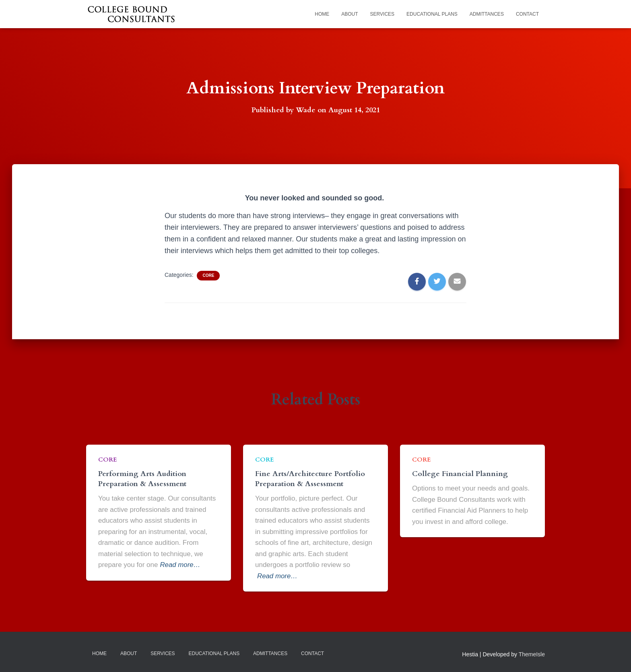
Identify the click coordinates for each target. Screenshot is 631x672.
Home (322, 14)
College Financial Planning (460, 473)
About (350, 14)
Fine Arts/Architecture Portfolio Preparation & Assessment (310, 478)
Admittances (487, 14)
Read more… (180, 565)
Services (382, 14)
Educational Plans (432, 14)
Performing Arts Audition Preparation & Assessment (142, 478)
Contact (527, 14)
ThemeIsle (532, 654)
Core (208, 275)
